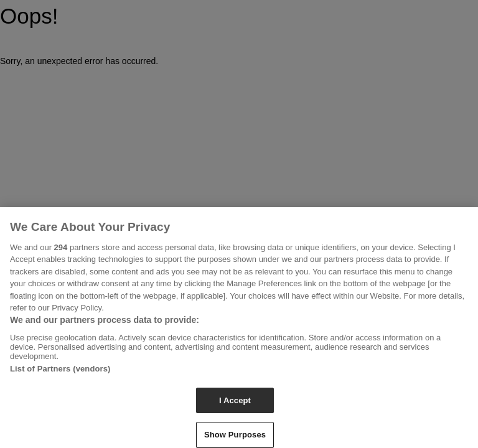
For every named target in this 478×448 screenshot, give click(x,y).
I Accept (235, 404)
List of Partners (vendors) (60, 372)
